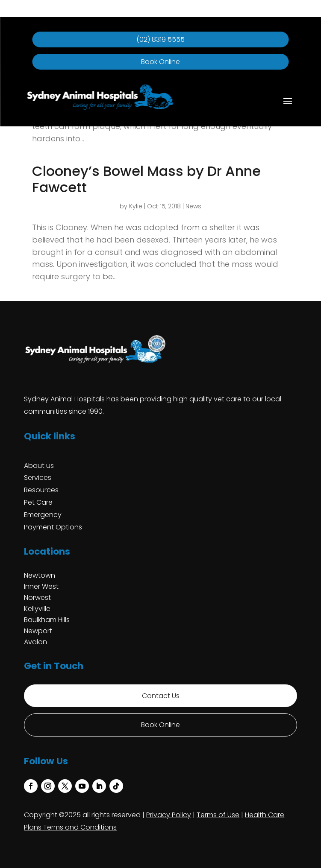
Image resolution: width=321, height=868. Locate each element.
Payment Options (53, 527)
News (193, 206)
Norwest (37, 598)
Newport (38, 631)
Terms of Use (218, 815)
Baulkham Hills (47, 620)
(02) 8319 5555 (160, 39)
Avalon (35, 642)
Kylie (136, 206)
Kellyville (37, 609)
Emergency (43, 515)
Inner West (41, 586)
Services (38, 478)
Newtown (40, 575)
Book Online (160, 62)
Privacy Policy (169, 815)
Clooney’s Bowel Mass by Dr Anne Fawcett (146, 179)
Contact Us (161, 696)
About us (39, 466)
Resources (41, 490)
